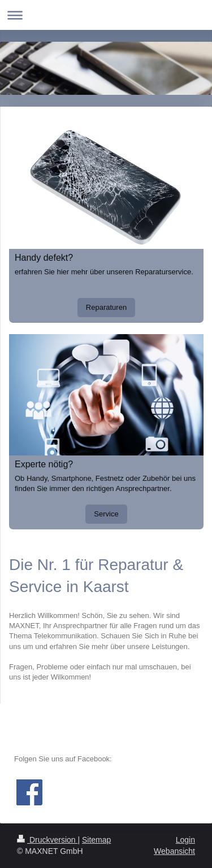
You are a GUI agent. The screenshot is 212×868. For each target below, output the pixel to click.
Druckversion (47, 840)
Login (185, 840)
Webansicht (174, 851)
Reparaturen (106, 307)
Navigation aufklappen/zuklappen (106, 15)
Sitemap (96, 840)
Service (106, 514)
